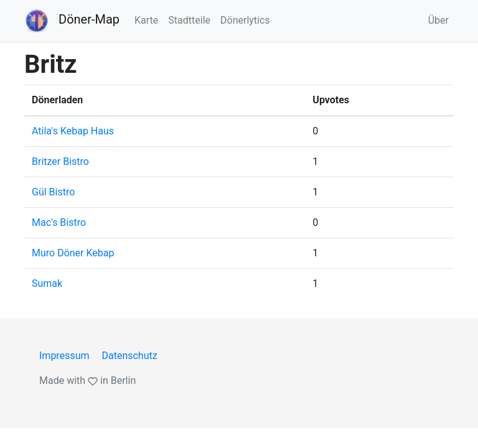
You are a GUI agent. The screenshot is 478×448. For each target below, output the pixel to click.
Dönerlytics (245, 20)
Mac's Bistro (59, 222)
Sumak (47, 283)
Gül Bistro (53, 192)
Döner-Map (72, 21)
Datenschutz (129, 356)
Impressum (64, 356)
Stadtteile (189, 20)
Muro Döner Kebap (73, 253)
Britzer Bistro (60, 161)
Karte (146, 20)
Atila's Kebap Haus (73, 131)
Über (438, 20)
